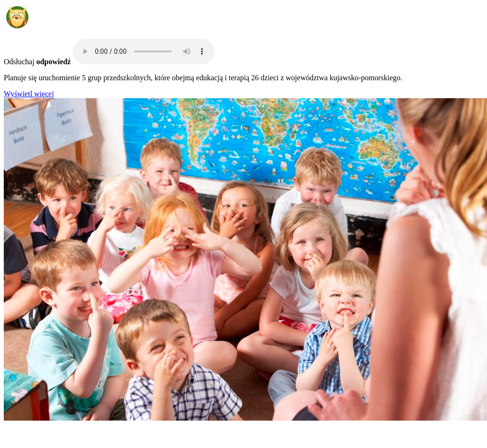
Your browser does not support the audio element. (143, 51)
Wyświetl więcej (29, 94)
